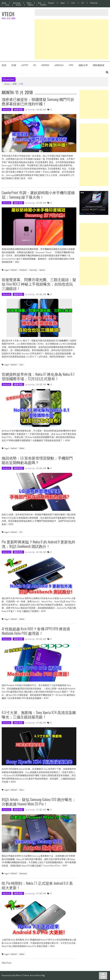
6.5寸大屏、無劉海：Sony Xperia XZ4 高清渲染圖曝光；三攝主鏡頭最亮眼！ (39, 715)
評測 (14, 65)
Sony (7, 5)
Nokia (29, 3)
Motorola (94, 3)
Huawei (51, 3)
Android (45, 65)
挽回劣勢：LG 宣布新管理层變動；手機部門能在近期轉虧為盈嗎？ (37, 460)
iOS (35, 65)
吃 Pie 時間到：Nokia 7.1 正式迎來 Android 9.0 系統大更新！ (37, 885)
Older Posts (7, 963)
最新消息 (18, 110)
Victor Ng (31, 110)
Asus (40, 3)
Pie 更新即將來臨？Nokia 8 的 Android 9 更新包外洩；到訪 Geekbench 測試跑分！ (39, 544)
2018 (15, 84)
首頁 (4, 65)
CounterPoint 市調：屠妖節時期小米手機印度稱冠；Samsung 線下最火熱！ (38, 195)
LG (83, 3)
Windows (59, 65)
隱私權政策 (99, 65)
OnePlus (43, 5)
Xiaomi (19, 5)
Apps (71, 65)
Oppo (63, 3)
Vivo (73, 3)
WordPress (17, 975)
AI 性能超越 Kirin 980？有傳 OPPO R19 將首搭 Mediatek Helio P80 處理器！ (36, 631)
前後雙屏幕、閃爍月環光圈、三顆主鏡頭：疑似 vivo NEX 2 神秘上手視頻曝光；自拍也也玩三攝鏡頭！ (39, 284)
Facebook (23, 270)
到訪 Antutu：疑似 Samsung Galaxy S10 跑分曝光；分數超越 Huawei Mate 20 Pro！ (39, 802)
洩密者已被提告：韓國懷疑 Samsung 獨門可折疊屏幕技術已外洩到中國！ (38, 101)
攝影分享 (83, 65)
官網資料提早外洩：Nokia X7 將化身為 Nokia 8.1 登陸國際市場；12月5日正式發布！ (38, 376)
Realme (31, 5)
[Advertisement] (71, 39)
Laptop (25, 65)
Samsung (16, 3)
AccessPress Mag (37, 975)
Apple (4, 3)
